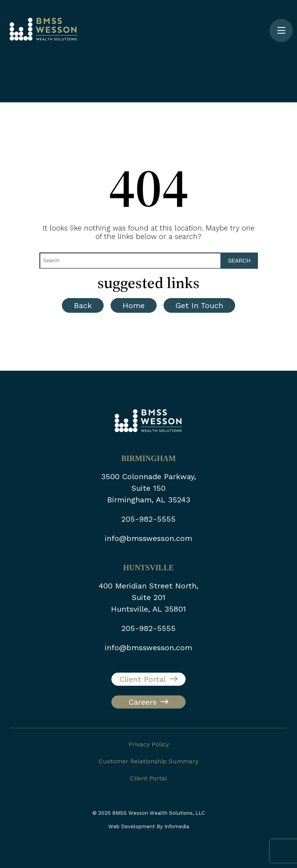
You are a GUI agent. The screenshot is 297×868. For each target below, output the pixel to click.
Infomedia (177, 826)
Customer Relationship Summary (148, 761)
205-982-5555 (148, 519)
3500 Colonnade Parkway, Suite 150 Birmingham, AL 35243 (148, 488)
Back (83, 305)
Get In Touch (199, 305)
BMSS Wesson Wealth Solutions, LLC (159, 813)
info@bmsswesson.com (148, 538)
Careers (143, 702)
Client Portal (143, 679)
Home (134, 305)
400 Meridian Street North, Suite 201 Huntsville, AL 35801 (148, 597)
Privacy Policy (149, 744)
